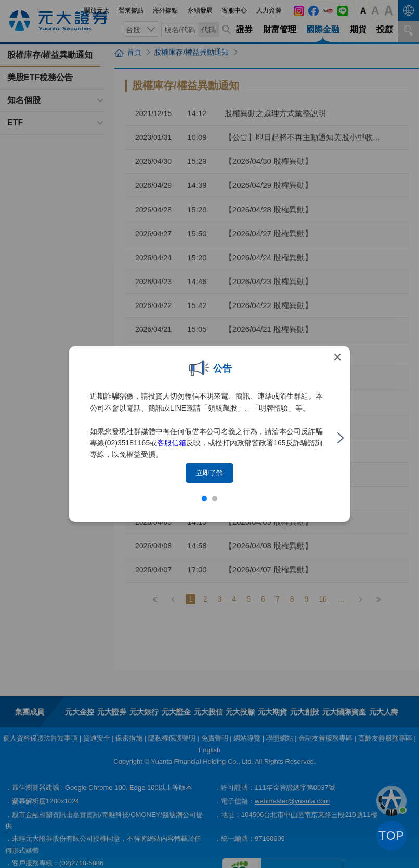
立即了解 (209, 473)
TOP (391, 836)
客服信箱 (172, 443)
